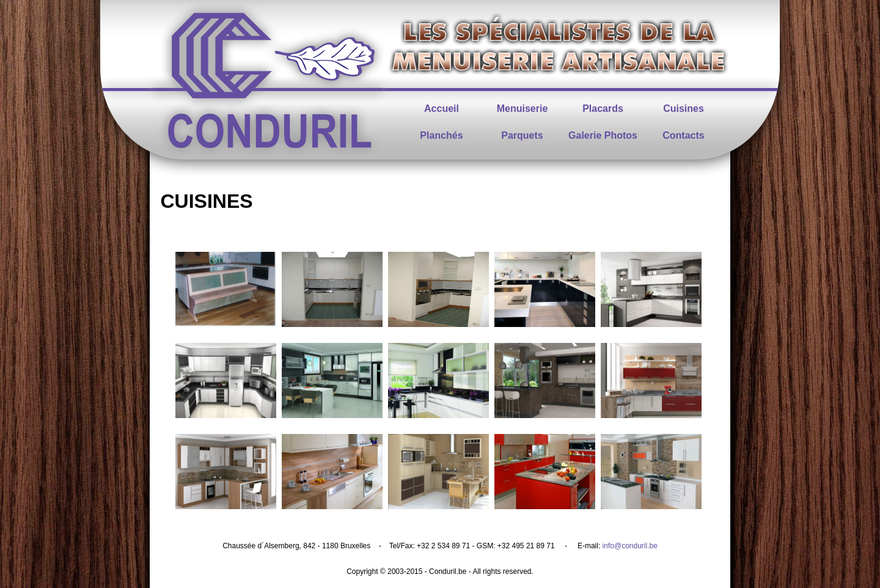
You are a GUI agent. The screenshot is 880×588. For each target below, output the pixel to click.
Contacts (683, 135)
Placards (603, 108)
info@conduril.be (630, 546)
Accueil (442, 108)
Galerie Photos (603, 135)
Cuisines (684, 108)
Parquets (522, 135)
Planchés (441, 135)
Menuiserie (522, 108)
